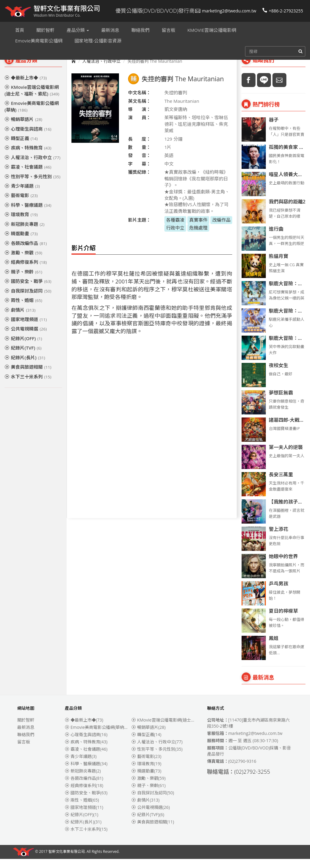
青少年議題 (22, 195)
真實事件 (198, 229)
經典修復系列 (26, 271)
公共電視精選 (26, 338)
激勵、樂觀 (23, 262)
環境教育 (21, 223)
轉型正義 (21, 147)
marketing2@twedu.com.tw (226, 11)
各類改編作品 (26, 252)
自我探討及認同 (28, 300)
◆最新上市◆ (26, 87)
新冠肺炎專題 (25, 233)
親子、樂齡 (23, 281)
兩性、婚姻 (23, 309)
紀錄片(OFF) (23, 347)
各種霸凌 (175, 229)
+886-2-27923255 (283, 11)
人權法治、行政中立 (32, 166)
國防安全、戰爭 (28, 290)
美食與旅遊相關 (28, 376)
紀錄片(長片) (25, 367)
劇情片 (20, 319)
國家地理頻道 (26, 328)
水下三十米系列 (28, 386)
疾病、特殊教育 (28, 157)
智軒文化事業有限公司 (67, 861)
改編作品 (221, 229)
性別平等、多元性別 (32, 186)
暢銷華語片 (23, 128)
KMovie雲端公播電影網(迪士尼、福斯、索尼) (32, 99)
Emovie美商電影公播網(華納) (32, 115)
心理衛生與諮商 (28, 138)
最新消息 (26, 736)
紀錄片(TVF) (23, 357)
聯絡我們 (26, 744)
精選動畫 (21, 243)
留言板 (24, 751)
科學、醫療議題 (28, 214)
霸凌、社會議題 (28, 176)
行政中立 (175, 237)
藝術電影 (21, 204)
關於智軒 (26, 729)
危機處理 (198, 237)
